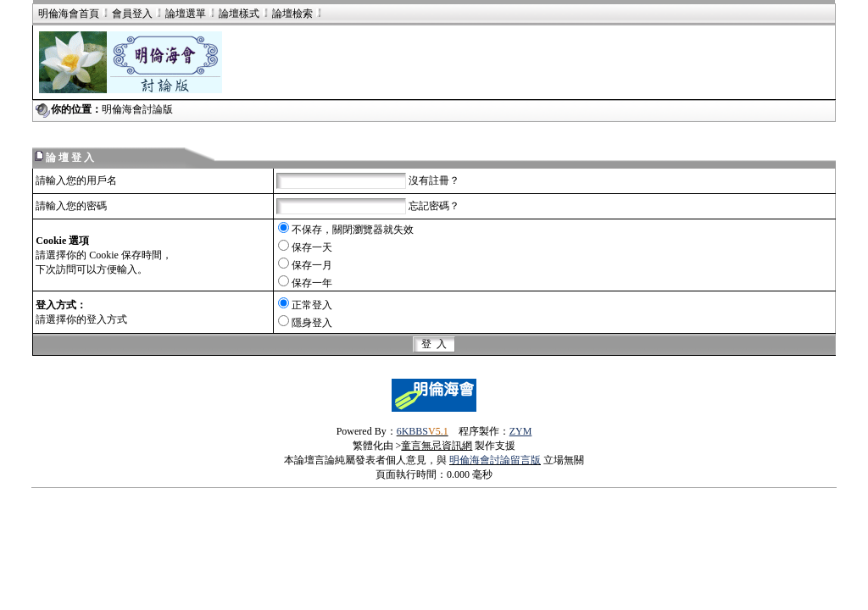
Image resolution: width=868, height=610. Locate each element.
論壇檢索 (292, 14)
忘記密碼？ (434, 206)
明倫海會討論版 (137, 109)
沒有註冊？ (434, 180)
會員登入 (126, 14)
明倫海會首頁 (69, 14)
